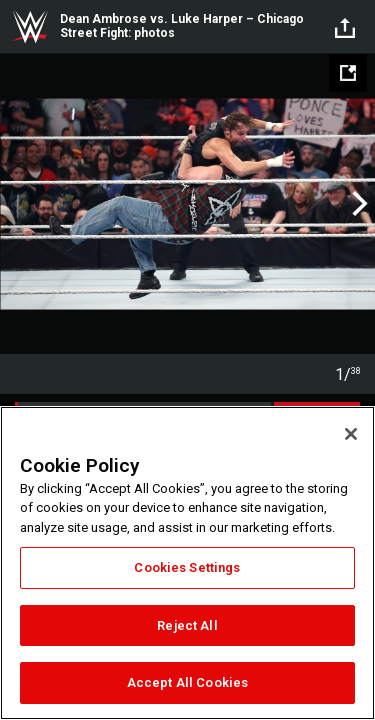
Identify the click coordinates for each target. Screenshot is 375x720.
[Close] (351, 434)
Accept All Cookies (187, 682)
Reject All (187, 625)
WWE (30, 27)
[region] (187, 563)
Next (357, 204)
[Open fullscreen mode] (348, 73)
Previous (17, 204)
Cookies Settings (187, 567)
